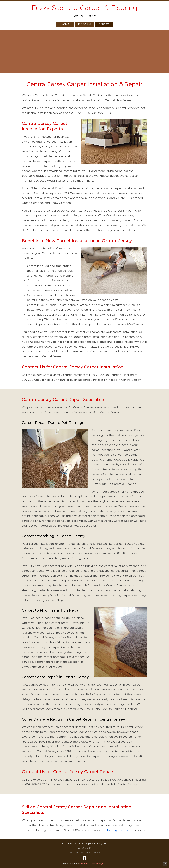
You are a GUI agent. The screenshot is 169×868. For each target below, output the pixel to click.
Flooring (85, 24)
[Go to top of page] (165, 864)
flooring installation (120, 830)
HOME (65, 24)
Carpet (104, 24)
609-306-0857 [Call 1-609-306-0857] (84, 16)
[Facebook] (84, 858)
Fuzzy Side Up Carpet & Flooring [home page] (84, 8)
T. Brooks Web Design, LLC (93, 864)
